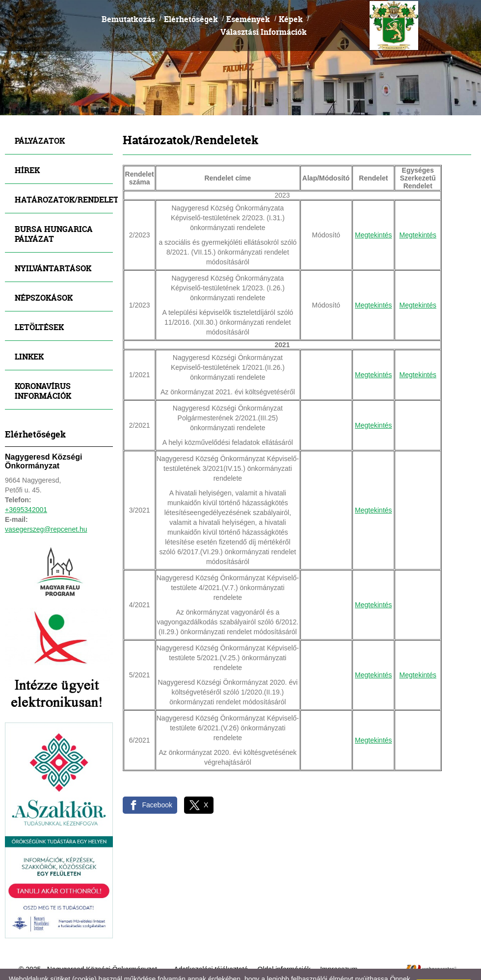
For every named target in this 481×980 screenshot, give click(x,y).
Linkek (29, 331)
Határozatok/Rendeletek (64, 174)
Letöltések (39, 302)
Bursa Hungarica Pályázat (54, 209)
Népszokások (44, 272)
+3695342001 (26, 485)
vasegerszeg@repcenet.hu (46, 504)
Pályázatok (40, 116)
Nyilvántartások (53, 243)
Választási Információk (264, 7)
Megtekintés (373, 210)
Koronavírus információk (43, 366)
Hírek (27, 145)
